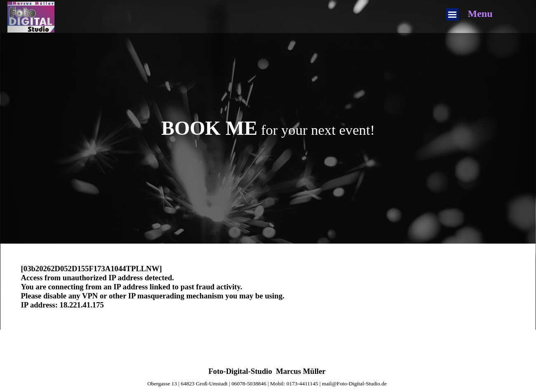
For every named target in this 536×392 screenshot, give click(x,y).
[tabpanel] (268, 128)
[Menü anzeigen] (452, 14)
